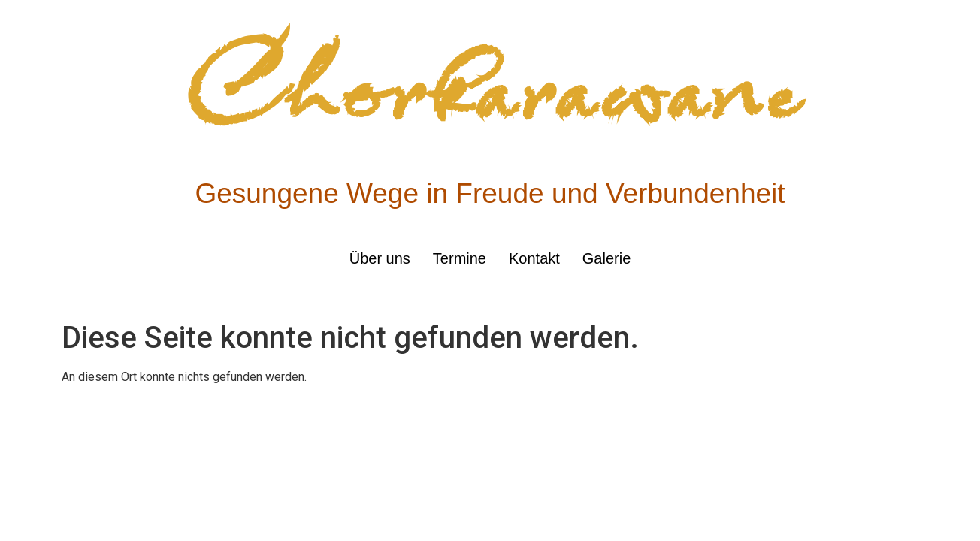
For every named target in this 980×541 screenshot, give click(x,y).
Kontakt (534, 258)
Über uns (380, 258)
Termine (460, 258)
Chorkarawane (490, 89)
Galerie (606, 258)
